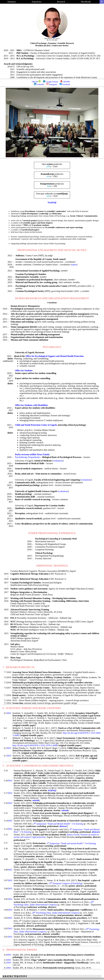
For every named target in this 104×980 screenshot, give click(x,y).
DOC (9, 713)
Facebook (65, 84)
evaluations (58, 461)
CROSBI (65, 82)
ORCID (35, 82)
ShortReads (86, 2)
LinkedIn (39, 84)
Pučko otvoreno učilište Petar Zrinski (32, 454)
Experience (37, 2)
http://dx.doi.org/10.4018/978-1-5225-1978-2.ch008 (35, 745)
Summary (12, 2)
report (74, 265)
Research (61, 2)
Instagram (52, 84)
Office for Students (24, 370)
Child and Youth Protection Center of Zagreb (36, 425)
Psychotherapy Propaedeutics (28, 457)
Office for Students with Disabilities (31, 405)
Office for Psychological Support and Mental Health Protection (54, 356)
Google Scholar (51, 82)
